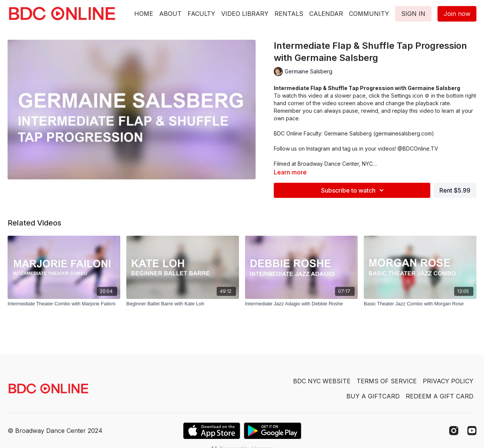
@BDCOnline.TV (418, 149)
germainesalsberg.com (403, 133)
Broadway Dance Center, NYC (335, 164)
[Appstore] (212, 431)
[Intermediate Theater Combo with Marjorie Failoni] (64, 304)
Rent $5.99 (455, 190)
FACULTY (201, 14)
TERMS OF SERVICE (387, 381)
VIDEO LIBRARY (245, 14)
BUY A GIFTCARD (373, 396)
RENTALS (289, 14)
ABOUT (170, 14)
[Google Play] (273, 431)
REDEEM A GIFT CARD (440, 396)
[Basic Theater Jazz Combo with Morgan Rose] (420, 304)
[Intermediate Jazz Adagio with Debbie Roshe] (301, 304)
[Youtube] (472, 431)
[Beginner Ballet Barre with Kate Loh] (183, 304)
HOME (144, 14)
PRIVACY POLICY (448, 381)
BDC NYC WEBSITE (322, 381)
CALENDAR (326, 14)
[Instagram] (454, 431)
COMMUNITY (369, 14)
